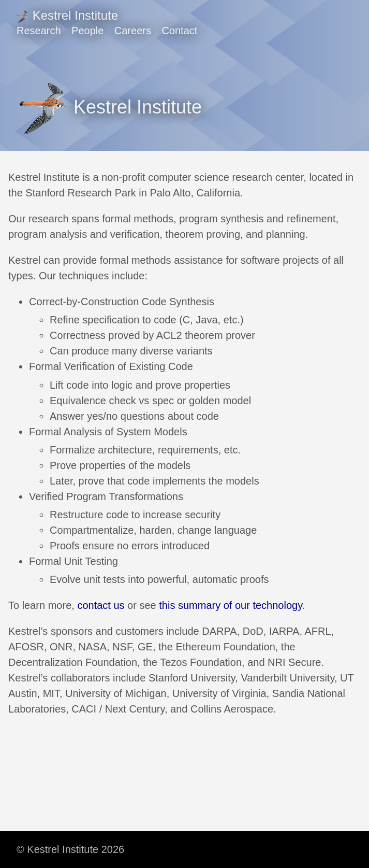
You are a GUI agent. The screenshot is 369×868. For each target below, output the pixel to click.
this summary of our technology (230, 605)
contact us (101, 605)
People (87, 31)
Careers (133, 31)
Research (39, 31)
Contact (179, 31)
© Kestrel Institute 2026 (70, 849)
